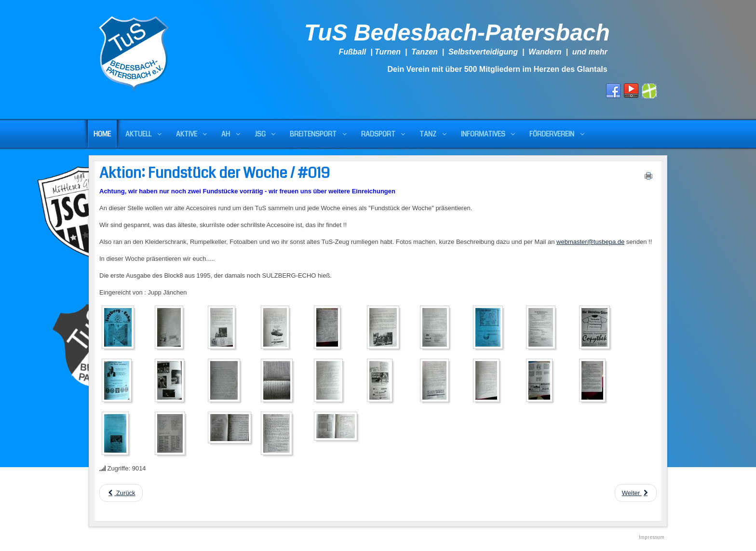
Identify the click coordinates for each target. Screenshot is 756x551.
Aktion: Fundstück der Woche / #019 (215, 173)
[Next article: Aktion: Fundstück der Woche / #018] (636, 493)
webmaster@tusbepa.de (590, 242)
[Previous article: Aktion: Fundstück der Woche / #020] (121, 493)
